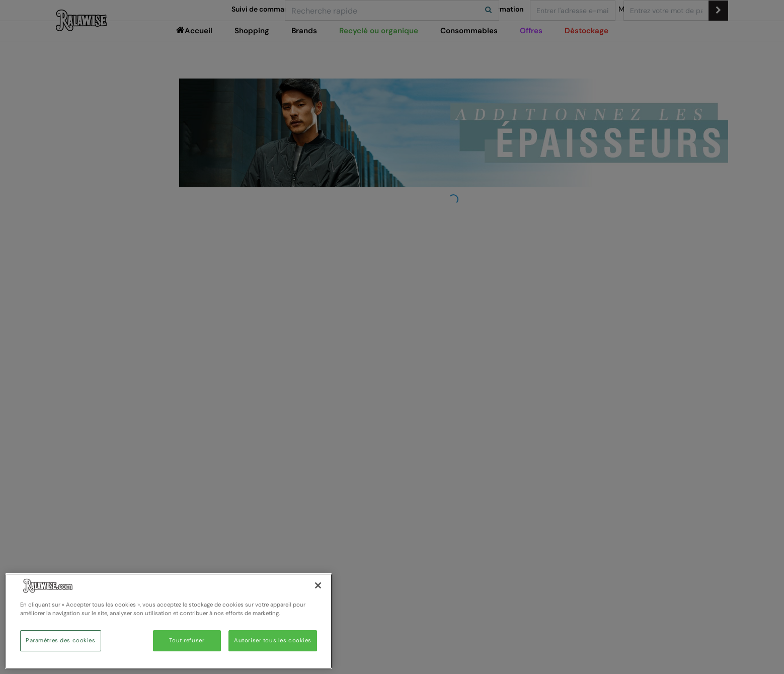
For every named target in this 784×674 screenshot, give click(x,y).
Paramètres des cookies (61, 641)
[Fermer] (318, 585)
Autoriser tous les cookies (273, 641)
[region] (169, 621)
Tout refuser (187, 641)
